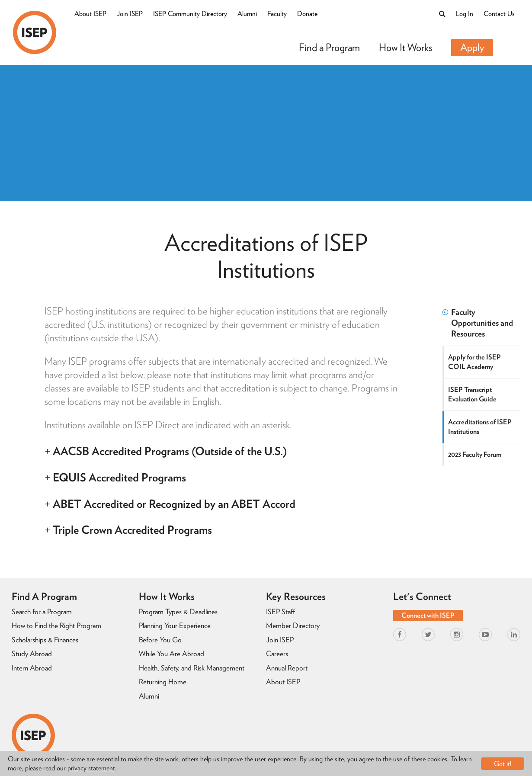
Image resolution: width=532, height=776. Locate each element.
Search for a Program (42, 612)
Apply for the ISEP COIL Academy (474, 362)
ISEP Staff (280, 612)
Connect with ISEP (428, 615)
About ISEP (90, 14)
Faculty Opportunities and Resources (478, 323)
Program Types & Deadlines (178, 612)
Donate (307, 14)
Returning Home (163, 682)
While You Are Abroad (171, 654)
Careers (277, 654)
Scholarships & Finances (45, 640)
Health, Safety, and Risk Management (192, 668)
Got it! (503, 764)
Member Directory (293, 625)
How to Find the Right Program (56, 625)
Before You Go (160, 640)
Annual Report (287, 668)
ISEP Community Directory (190, 14)
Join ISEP (130, 14)
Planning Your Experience (175, 625)
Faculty (277, 14)
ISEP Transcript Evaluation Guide (472, 394)
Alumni (247, 14)
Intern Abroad (32, 668)
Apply (472, 47)
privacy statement (91, 768)
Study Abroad (32, 654)
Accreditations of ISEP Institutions (480, 427)
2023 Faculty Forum (475, 454)
